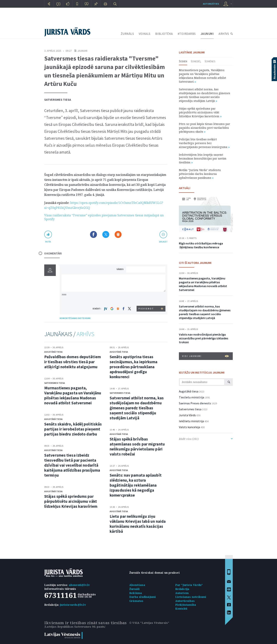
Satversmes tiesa (58, 100)
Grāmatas (136, 601)
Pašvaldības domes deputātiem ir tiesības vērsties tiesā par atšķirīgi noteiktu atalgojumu (73, 362)
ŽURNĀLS (127, 34)
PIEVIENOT (146, 309)
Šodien (183, 61)
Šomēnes (210, 61)
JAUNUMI (207, 34)
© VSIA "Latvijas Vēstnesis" (149, 623)
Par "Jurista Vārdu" (189, 585)
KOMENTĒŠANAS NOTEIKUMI (75, 318)
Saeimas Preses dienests (195, 403)
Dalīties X (106, 234)
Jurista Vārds (187, 415)
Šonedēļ (196, 61)
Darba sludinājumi (143, 597)
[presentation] (146, 299)
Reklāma (136, 593)
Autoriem (182, 593)
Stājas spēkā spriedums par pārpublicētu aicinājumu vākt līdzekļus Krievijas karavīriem (71, 501)
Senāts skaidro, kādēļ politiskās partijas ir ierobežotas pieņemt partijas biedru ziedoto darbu (73, 429)
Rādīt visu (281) (206, 439)
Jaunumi (82, 51)
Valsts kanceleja (189, 427)
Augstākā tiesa (53, 352)
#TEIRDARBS (187, 34)
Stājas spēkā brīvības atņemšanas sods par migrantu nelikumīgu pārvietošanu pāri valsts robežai (137, 447)
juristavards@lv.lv (73, 605)
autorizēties (211, 4)
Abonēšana (137, 585)
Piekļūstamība (186, 605)
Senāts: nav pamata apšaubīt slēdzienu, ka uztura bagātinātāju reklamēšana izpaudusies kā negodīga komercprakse (136, 485)
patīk (48, 242)
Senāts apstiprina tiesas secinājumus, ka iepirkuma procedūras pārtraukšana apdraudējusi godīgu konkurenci (134, 367)
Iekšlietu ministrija (191, 421)
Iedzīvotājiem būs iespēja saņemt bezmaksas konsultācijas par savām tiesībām (203, 158)
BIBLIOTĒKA (164, 34)
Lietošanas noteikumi (191, 597)
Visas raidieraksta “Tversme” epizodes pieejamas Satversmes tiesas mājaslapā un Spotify (104, 217)
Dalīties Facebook (93, 234)
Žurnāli (134, 589)
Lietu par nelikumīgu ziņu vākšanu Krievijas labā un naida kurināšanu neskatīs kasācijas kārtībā (138, 524)
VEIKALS (145, 34)
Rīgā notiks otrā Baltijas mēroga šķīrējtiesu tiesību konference (201, 245)
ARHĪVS (224, 34)
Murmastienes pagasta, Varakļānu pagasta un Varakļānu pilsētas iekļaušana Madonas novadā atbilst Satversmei (73, 395)
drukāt (163, 242)
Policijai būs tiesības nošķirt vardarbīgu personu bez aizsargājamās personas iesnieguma (204, 143)
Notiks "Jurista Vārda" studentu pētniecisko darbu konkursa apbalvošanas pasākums (200, 174)
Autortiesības (185, 601)
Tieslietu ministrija (191, 397)
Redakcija (182, 589)
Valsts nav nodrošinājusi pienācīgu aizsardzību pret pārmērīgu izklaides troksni (204, 338)
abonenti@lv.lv (79, 585)
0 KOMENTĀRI (53, 253)
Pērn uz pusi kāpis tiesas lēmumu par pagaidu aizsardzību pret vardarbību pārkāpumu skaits (204, 128)
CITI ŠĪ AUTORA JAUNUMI (195, 263)
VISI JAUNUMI (206, 356)
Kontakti (181, 609)
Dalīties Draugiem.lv (118, 234)
